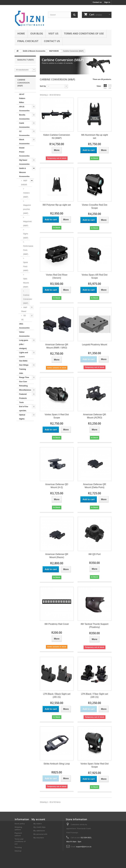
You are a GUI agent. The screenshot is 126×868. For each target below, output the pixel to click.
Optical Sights (22, 417)
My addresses (39, 831)
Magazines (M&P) (27, 223)
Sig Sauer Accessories (24, 162)
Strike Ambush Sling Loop (57, 764)
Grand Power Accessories (24, 152)
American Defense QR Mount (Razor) (57, 556)
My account (38, 819)
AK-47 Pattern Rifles (22, 98)
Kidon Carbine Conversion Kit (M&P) (57, 136)
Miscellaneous (25, 390)
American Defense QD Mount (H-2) (57, 486)
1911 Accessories (24, 326)
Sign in (107, 2)
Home (21, 33)
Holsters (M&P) (26, 195)
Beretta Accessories (24, 117)
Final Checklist (28, 41)
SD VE (24, 318)
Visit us (53, 33)
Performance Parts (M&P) (27, 250)
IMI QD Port (95, 554)
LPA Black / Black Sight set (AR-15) (57, 695)
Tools (22, 402)
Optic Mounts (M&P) (26, 283)
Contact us (97, 2)
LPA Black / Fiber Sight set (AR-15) (95, 695)
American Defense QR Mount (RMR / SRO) (57, 346)
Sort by (43, 86)
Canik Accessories (24, 125)
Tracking (18, 847)
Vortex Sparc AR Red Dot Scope (95, 276)
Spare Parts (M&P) (26, 266)
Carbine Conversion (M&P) (27, 299)
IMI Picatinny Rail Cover (57, 624)
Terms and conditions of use (84, 33)
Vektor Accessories (24, 334)
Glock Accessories (24, 142)
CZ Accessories (24, 133)
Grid (105, 86)
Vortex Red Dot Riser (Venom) (57, 276)
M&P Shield (24, 309)
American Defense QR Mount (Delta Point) (95, 486)
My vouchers (39, 838)
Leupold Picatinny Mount (95, 345)
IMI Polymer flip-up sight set (57, 205)
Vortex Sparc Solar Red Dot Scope (94, 765)
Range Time (24, 377)
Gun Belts (23, 361)
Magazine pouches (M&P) (27, 209)
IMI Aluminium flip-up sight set (95, 136)
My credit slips (40, 827)
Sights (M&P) (26, 236)
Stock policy (20, 824)
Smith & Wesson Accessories (24, 172)
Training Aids (23, 371)
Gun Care (23, 382)
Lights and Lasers (24, 355)
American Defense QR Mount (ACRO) (95, 416)
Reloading (23, 386)
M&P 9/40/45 (24, 183)
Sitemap (18, 851)
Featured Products (23, 396)
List (110, 86)
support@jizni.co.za (84, 847)
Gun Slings (24, 365)
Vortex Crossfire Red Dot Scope (95, 206)
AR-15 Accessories (24, 109)
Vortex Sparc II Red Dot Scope (57, 416)
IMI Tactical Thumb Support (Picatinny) (95, 626)
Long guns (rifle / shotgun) (24, 344)
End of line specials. (24, 409)
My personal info (40, 834)
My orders (38, 824)
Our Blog (37, 33)
